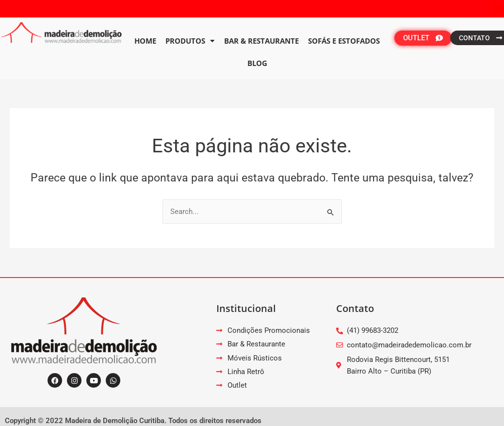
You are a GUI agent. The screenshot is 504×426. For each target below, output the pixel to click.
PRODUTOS (190, 41)
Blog (257, 63)
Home (145, 41)
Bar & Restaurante (261, 41)
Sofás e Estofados (344, 41)
